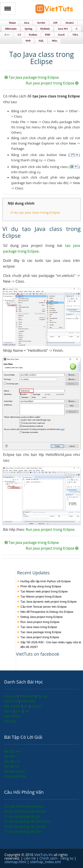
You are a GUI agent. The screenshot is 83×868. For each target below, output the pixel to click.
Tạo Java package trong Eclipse (32, 77)
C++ (19, 711)
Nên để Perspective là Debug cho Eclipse (47, 612)
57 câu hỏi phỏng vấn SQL (23, 831)
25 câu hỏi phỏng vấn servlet (25, 811)
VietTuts (54, 10)
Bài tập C (11, 756)
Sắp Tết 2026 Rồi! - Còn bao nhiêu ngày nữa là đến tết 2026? (51, 645)
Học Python (13, 716)
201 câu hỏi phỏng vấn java (24, 806)
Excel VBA (28, 701)
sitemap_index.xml (45, 862)
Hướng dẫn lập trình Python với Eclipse (45, 581)
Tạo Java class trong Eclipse (39, 627)
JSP (26, 706)
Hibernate (27, 696)
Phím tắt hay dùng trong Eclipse (41, 586)
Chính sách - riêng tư (57, 858)
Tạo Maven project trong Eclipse (41, 597)
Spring (42, 696)
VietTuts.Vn (44, 855)
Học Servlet (13, 706)
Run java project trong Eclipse (50, 529)
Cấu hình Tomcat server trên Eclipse (43, 607)
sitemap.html (16, 862)
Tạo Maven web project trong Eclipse (44, 591)
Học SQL (10, 721)
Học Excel (12, 701)
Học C (9, 711)
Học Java (11, 696)
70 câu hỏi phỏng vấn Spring (25, 826)
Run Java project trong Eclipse (52, 83)
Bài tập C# (12, 766)
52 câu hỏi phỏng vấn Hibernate (27, 821)
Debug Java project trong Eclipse (41, 617)
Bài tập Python (15, 771)
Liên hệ (30, 858)
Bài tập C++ (12, 761)
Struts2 (37, 706)
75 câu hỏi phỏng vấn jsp (22, 816)
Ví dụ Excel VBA (15, 776)
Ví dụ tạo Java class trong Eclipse (35, 212)
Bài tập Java (13, 751)
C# (27, 711)
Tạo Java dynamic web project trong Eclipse (48, 602)
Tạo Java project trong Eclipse (40, 637)
